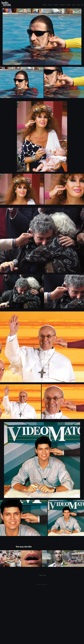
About (74, 5)
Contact (78, 5)
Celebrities (63, 5)
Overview (45, 5)
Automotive (56, 5)
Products (69, 5)
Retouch (50, 5)
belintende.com (44, 584)
